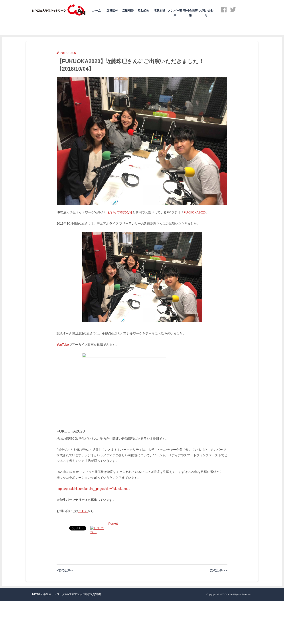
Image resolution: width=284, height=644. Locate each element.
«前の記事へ (65, 570)
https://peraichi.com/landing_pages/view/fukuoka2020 (93, 489)
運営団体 (112, 11)
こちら (83, 511)
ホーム (97, 11)
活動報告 (128, 11)
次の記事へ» (219, 570)
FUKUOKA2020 (195, 212)
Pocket (113, 524)
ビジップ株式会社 (120, 212)
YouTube (63, 345)
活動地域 (159, 11)
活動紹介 (144, 11)
